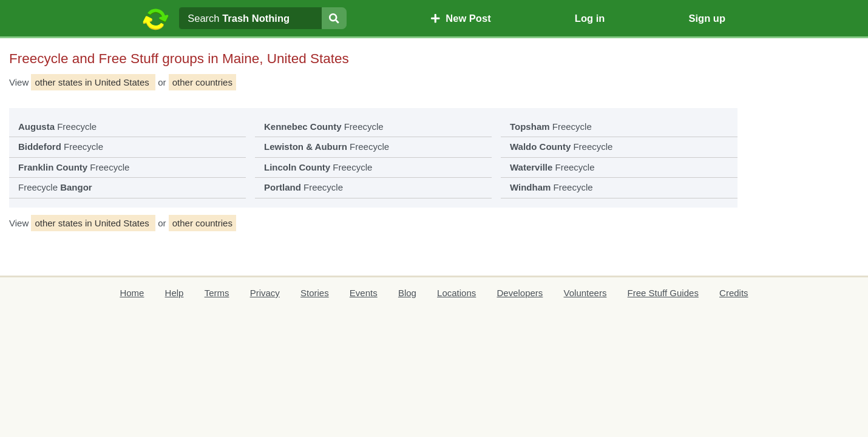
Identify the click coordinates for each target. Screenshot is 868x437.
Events (364, 293)
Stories (315, 293)
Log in (590, 18)
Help (175, 293)
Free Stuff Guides (663, 293)
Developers (520, 293)
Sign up (707, 18)
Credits (734, 293)
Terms (217, 293)
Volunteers (585, 293)
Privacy (265, 293)
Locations (456, 293)
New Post (461, 18)
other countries (202, 82)
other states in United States (93, 82)
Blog (407, 293)
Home (132, 293)
